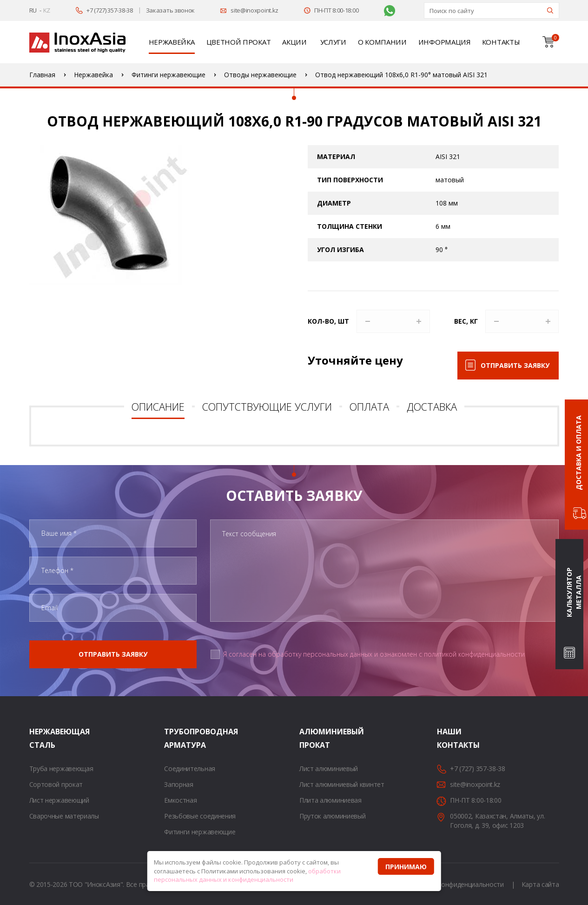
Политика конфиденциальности (455, 884)
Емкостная (180, 800)
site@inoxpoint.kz (254, 10)
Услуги (333, 42)
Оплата (369, 406)
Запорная (179, 784)
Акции (294, 42)
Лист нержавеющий (59, 800)
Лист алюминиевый (329, 769)
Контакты (501, 42)
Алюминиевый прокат (311, 738)
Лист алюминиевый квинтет (342, 784)
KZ (47, 10)
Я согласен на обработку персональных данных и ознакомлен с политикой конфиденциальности (374, 654)
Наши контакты (449, 738)
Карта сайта (540, 884)
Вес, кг (466, 321)
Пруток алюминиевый (333, 816)
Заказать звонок (171, 10)
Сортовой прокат (56, 784)
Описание (158, 406)
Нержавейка (172, 42)
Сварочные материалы (64, 816)
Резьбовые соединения (200, 816)
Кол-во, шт (328, 321)
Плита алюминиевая (330, 800)
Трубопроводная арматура (176, 738)
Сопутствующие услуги (267, 406)
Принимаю (406, 867)
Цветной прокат (239, 42)
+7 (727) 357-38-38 (110, 10)
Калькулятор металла (574, 593)
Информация (444, 42)
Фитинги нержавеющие (200, 832)
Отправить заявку (515, 365)
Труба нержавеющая (61, 769)
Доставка (432, 406)
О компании (382, 42)
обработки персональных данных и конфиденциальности (247, 875)
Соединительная (190, 769)
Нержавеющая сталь (41, 738)
